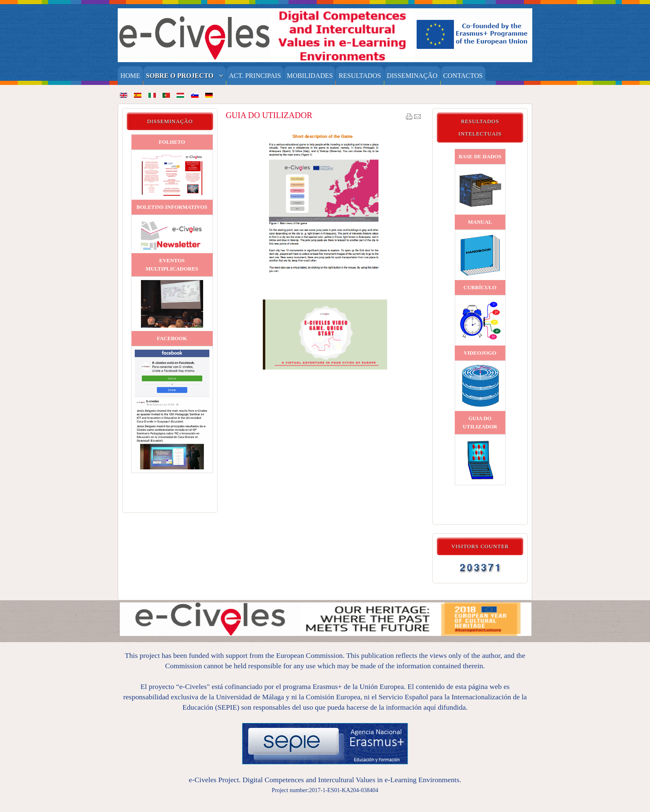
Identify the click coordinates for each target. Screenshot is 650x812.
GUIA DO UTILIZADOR (269, 115)
